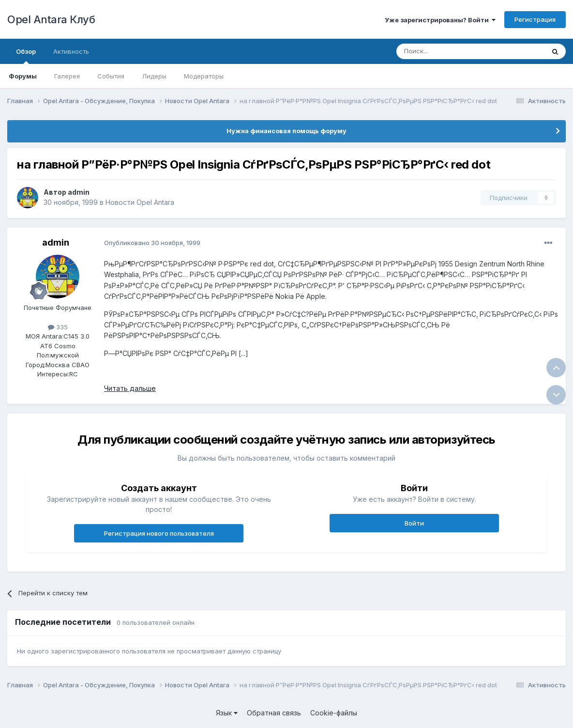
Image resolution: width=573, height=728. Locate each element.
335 (58, 327)
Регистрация (535, 19)
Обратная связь (274, 713)
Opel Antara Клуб (51, 19)
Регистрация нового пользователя (159, 533)
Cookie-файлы (334, 713)
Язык (227, 713)
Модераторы (204, 76)
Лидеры (154, 76)
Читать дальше (130, 388)
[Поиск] (448, 51)
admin (79, 192)
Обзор (26, 56)
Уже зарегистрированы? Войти (440, 20)
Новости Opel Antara (140, 202)
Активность (71, 51)
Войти (414, 523)
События (111, 76)
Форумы (23, 76)
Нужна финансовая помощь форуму (286, 131)
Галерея (67, 76)
